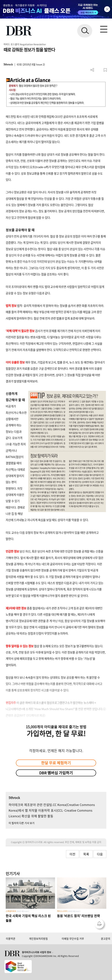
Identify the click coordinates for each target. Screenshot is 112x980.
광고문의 (106, 938)
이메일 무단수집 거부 (73, 938)
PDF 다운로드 (99, 70)
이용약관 (11, 938)
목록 (86, 854)
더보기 (92, 70)
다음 (100, 854)
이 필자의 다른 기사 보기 (22, 823)
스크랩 (105, 70)
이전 (72, 854)
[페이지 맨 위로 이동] (100, 925)
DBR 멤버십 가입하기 (56, 773)
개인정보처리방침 (38, 938)
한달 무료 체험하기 (56, 763)
